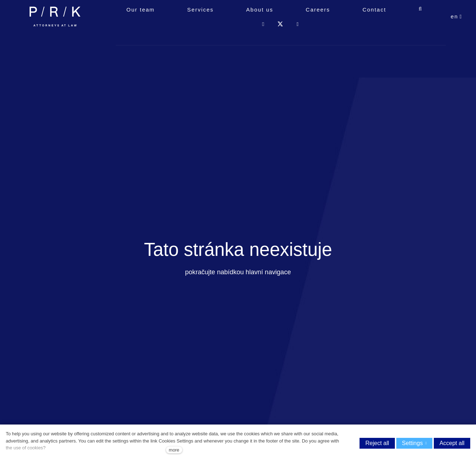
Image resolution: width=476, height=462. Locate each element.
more (174, 450)
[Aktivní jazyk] (457, 33)
